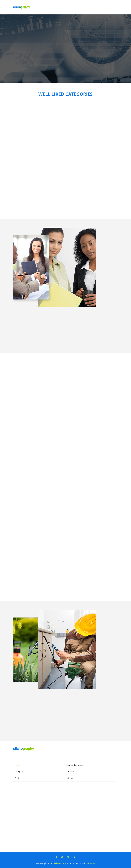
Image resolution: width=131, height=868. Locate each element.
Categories (20, 772)
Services (70, 772)
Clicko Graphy (60, 863)
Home (17, 765)
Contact (18, 778)
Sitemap (70, 778)
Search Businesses (75, 765)
